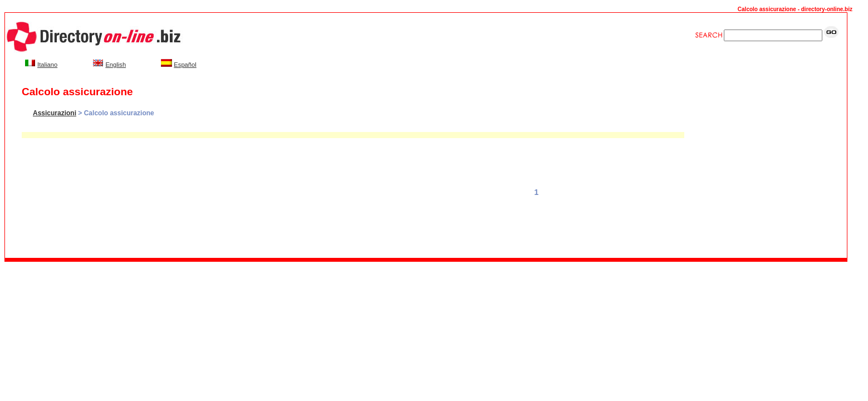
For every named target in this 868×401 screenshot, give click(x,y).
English (116, 65)
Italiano (47, 65)
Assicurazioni (55, 113)
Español (185, 65)
